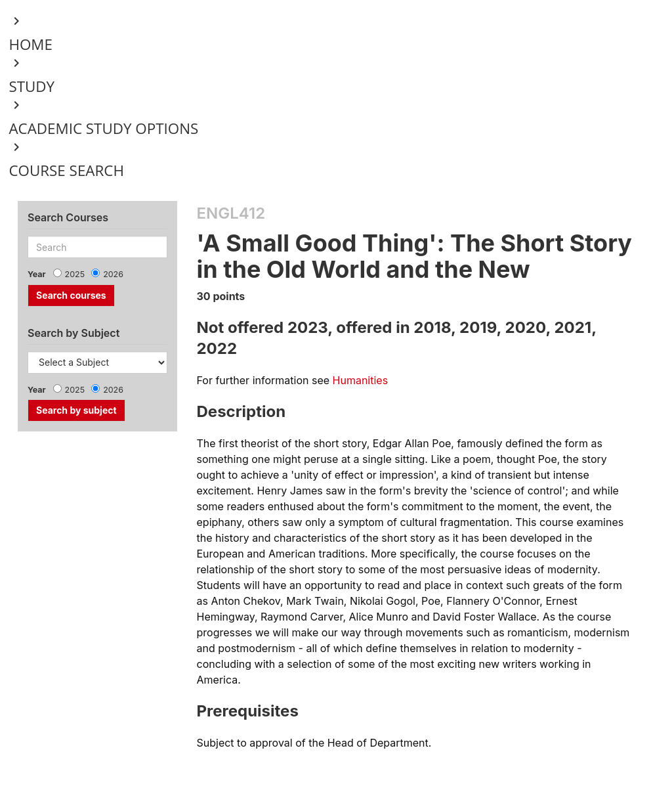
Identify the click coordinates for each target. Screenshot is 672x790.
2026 (113, 274)
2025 (75, 274)
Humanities (361, 380)
